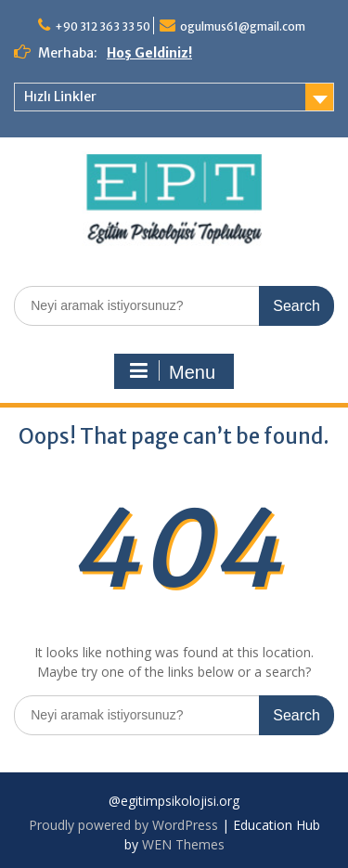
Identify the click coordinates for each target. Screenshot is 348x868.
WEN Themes (183, 844)
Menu (172, 371)
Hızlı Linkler (60, 97)
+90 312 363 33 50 (103, 26)
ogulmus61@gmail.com (243, 26)
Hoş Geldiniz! (149, 53)
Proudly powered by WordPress (123, 825)
